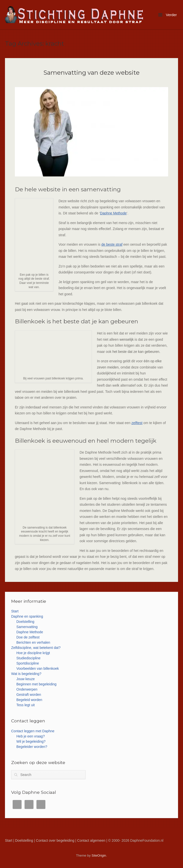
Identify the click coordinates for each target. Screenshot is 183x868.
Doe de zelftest (28, 637)
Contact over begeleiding (55, 840)
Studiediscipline (28, 658)
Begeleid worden (29, 700)
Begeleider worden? (32, 747)
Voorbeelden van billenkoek (38, 668)
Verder (168, 15)
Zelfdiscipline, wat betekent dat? (36, 648)
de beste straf (112, 244)
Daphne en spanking (27, 616)
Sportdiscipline (28, 663)
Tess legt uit (26, 705)
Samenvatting (27, 627)
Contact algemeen (91, 840)
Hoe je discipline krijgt (33, 653)
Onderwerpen (27, 689)
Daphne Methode (113, 213)
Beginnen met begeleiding (36, 684)
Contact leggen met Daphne (33, 731)
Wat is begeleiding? (26, 674)
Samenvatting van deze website (91, 72)
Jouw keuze (26, 679)
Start (15, 611)
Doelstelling (25, 622)
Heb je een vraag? (30, 736)
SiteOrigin (99, 855)
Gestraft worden (29, 695)
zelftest (137, 423)
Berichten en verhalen (33, 642)
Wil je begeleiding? (31, 741)
